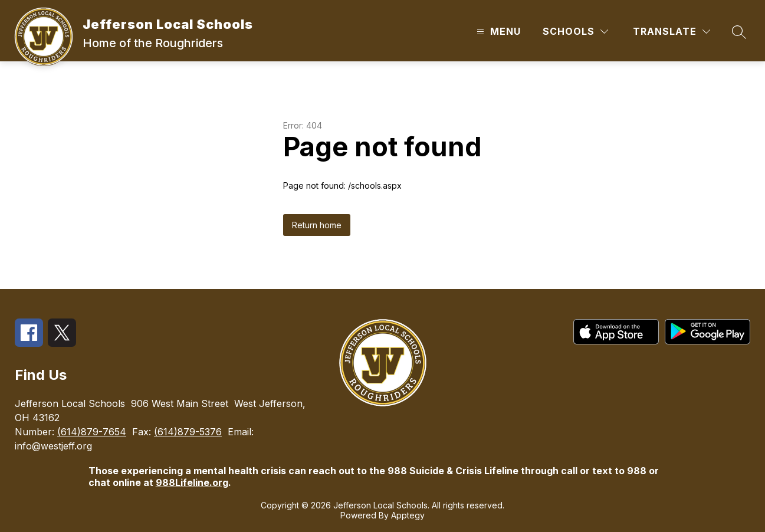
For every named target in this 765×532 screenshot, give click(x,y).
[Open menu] (497, 32)
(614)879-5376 (188, 432)
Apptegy (408, 515)
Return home (317, 225)
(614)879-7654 (92, 432)
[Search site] (739, 32)
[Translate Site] (672, 32)
